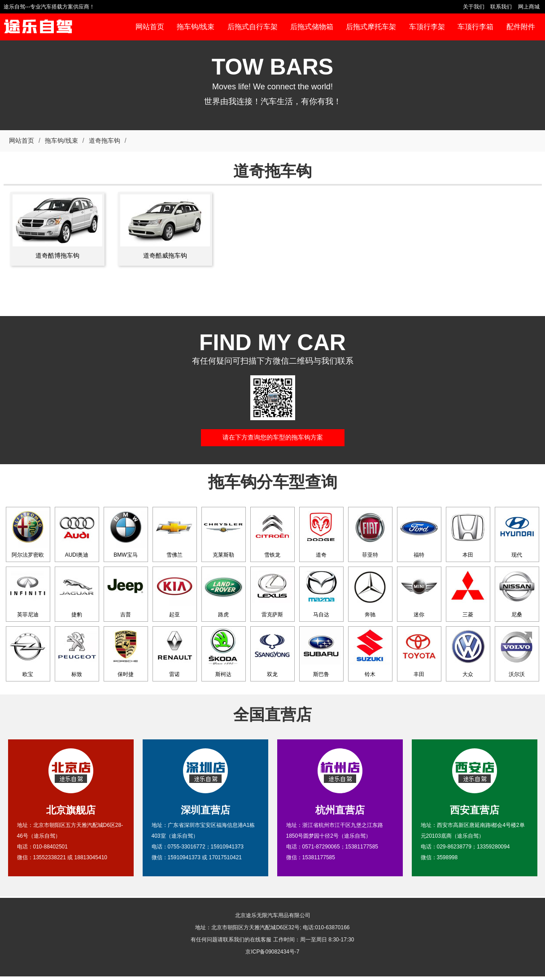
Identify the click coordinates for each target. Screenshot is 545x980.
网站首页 (22, 141)
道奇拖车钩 (105, 141)
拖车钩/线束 (61, 141)
